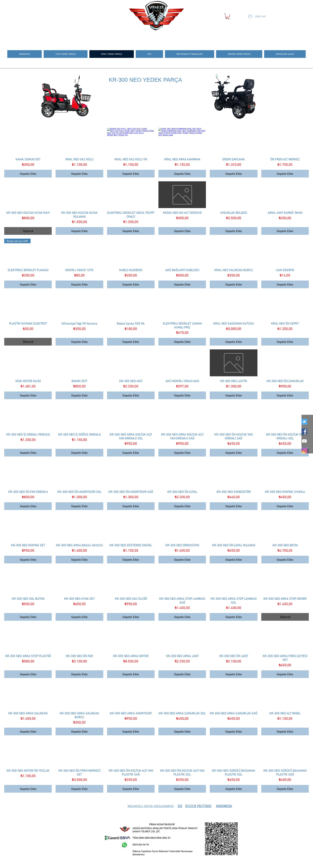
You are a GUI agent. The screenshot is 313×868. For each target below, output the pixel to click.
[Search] (247, 37)
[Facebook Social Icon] (304, 431)
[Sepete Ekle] (28, 174)
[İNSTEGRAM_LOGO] (304, 451)
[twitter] (304, 422)
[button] (228, 16)
